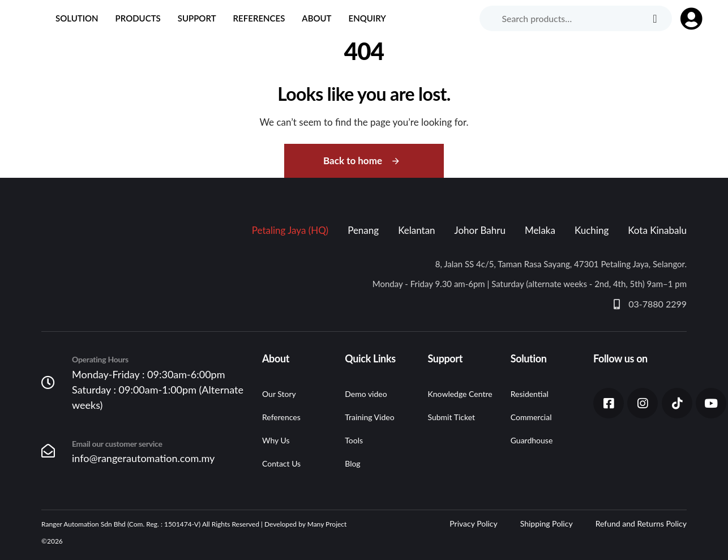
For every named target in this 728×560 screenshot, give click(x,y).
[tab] (290, 230)
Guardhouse (532, 440)
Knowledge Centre (460, 394)
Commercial (531, 417)
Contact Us (281, 463)
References (259, 18)
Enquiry (367, 18)
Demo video (366, 394)
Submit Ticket (452, 417)
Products (138, 18)
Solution (77, 18)
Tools (354, 440)
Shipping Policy (547, 523)
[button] (686, 19)
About (316, 18)
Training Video (369, 417)
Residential (530, 394)
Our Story (279, 394)
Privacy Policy (473, 523)
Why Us (276, 440)
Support (197, 18)
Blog (352, 463)
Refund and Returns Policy (641, 523)
